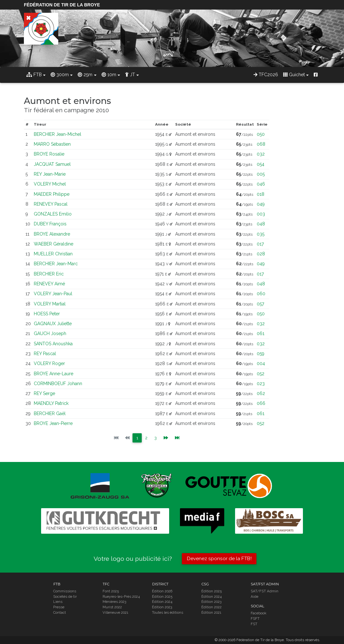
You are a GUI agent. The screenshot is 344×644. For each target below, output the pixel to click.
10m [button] (109, 75)
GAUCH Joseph (50, 333)
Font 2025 (111, 591)
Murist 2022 (112, 607)
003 (261, 214)
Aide (254, 596)
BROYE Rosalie (49, 154)
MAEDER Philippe (52, 194)
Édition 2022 (211, 607)
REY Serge (44, 393)
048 (261, 224)
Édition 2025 (162, 596)
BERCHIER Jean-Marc (56, 264)
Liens (58, 602)
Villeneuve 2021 (115, 613)
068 (261, 144)
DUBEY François (50, 224)
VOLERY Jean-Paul (53, 294)
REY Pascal (45, 354)
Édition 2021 (211, 613)
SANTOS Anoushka (53, 344)
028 (261, 254)
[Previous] (166, 438)
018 (261, 194)
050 (261, 134)
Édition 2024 (162, 602)
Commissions (65, 591)
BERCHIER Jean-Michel (57, 134)
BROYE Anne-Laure (54, 374)
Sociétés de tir (65, 596)
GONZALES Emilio (53, 214)
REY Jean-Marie (50, 174)
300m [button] (60, 75)
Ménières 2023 (114, 602)
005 (261, 174)
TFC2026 (266, 75)
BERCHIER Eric (49, 274)
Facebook (258, 613)
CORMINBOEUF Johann (58, 384)
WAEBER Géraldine (54, 244)
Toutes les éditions (168, 613)
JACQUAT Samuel (52, 164)
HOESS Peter (47, 314)
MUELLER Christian (53, 254)
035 (261, 234)
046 (261, 184)
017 (260, 244)
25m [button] (85, 75)
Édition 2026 (162, 591)
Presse (59, 607)
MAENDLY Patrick (51, 403)
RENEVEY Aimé (49, 284)
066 (261, 403)
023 (261, 384)
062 (261, 393)
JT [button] (130, 75)
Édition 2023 (162, 607)
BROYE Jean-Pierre (53, 423)
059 (261, 354)
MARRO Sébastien (52, 144)
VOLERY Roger (49, 363)
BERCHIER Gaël (50, 413)
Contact (60, 613)
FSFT (255, 618)
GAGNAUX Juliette (53, 324)
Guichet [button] (294, 75)
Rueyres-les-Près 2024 (121, 596)
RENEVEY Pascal (51, 204)
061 (261, 333)
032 (261, 154)
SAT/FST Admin (265, 591)
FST (254, 624)
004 (261, 363)
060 (261, 294)
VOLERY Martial (50, 304)
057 (260, 304)
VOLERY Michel (50, 184)
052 (261, 374)
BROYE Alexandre (52, 234)
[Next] (178, 438)
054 (261, 164)
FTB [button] (34, 75)
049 (261, 204)
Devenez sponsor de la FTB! (219, 559)
